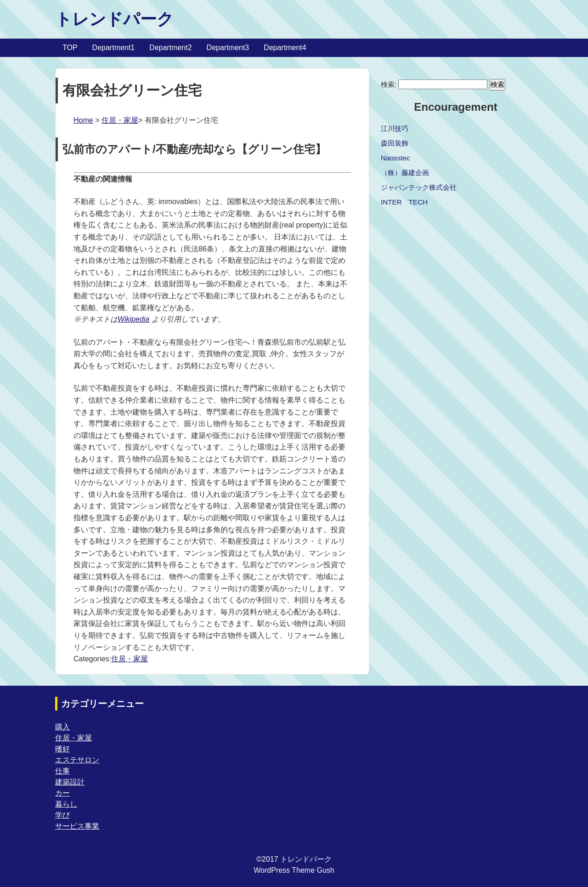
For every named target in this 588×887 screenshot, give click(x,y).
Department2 (171, 48)
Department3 (228, 48)
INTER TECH (404, 202)
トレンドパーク (114, 19)
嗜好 (62, 749)
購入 (62, 727)
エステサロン (77, 760)
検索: (389, 84)
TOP (70, 48)
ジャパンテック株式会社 (419, 187)
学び (62, 815)
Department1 (114, 48)
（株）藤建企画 (405, 173)
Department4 (285, 48)
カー (62, 793)
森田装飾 (395, 143)
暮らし (66, 804)
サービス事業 (77, 826)
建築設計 (70, 782)
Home (83, 120)
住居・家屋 (120, 120)
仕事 (62, 771)
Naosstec (395, 158)
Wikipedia (133, 319)
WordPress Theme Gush (294, 870)
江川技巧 (395, 128)
